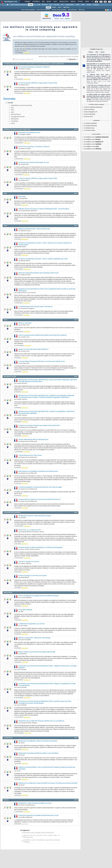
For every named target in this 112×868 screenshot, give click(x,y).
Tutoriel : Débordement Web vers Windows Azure (33, 440)
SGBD (78, 5)
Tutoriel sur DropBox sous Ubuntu (29, 562)
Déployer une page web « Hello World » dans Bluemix (34, 638)
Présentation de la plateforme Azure (29, 133)
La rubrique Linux (89, 128)
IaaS (12, 108)
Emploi (73, 2)
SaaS (13, 112)
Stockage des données (18, 117)
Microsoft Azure (72, 10)
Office (83, 5)
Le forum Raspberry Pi (90, 112)
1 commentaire (19, 53)
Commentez (18, 205)
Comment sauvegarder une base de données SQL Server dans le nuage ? (40, 487)
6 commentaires (19, 331)
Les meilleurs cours (96, 137)
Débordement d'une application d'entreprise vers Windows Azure (38, 471)
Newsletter (64, 2)
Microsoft (45, 5)
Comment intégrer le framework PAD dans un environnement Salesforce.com (42, 362)
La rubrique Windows (90, 126)
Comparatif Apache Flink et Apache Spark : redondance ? (36, 307)
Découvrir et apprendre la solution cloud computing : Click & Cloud (38, 273)
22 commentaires (19, 733)
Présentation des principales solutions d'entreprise (39, 833)
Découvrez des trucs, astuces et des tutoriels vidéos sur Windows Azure (42, 836)
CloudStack (15, 121)
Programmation (70, 5)
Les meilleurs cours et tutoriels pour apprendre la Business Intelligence (42, 841)
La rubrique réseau (89, 130)
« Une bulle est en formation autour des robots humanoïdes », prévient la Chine (99, 89)
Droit (87, 2)
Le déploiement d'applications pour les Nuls (32, 624)
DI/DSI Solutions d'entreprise (19, 5)
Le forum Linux (88, 117)
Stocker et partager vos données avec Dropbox (33, 576)
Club (93, 2)
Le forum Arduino (89, 110)
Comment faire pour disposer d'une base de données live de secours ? (39, 500)
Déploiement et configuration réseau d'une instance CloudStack (38, 741)
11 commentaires (19, 345)
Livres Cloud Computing (43, 10)
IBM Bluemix (15, 119)
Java (51, 5)
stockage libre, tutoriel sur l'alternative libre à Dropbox (35, 516)
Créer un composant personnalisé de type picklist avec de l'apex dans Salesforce (43, 335)
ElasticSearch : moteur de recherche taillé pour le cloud (35, 803)
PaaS (13, 110)
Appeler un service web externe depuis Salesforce (33, 349)
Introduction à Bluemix (25, 610)
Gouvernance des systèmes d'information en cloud (34, 163)
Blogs (49, 2)
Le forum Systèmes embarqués (93, 107)
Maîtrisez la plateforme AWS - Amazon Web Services (34, 229)
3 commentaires (19, 93)
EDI (62, 5)
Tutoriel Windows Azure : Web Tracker (30, 455)
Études (80, 2)
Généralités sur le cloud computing (21, 105)
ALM (39, 5)
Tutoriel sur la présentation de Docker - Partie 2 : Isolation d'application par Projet (43, 259)
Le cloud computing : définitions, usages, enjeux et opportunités (38, 83)
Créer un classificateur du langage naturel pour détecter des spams (39, 596)
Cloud (30, 5)
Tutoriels (36, 2)
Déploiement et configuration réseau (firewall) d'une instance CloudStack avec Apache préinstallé (48, 783)
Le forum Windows (89, 114)
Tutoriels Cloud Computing (59, 10)
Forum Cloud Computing (28, 10)
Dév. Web (57, 5)
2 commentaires (19, 79)
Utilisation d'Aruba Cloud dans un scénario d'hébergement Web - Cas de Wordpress (44, 209)
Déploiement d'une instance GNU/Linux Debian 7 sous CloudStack (38, 753)
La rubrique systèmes (90, 123)
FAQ (43, 2)
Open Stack (22, 197)
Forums (27, 2)
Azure (60, 7)
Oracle (54, 7)
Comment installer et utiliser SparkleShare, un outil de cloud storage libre (40, 548)
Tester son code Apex (25, 323)
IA (35, 5)
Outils (13, 123)
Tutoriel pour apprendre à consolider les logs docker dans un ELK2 (38, 816)
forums (28, 46)
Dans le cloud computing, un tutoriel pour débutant (34, 67)
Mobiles (89, 5)
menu (76, 129)
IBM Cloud (66, 7)
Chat (55, 2)
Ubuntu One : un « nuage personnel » (30, 530)
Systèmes (96, 5)
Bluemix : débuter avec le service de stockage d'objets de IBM (37, 652)
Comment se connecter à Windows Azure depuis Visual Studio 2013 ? (39, 426)
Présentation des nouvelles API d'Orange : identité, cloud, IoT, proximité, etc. (41, 721)
